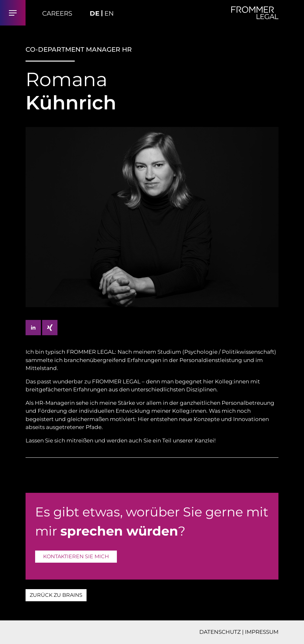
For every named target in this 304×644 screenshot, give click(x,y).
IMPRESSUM (262, 632)
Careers (57, 13)
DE (95, 13)
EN (109, 13)
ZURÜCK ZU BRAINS (56, 595)
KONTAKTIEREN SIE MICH (76, 556)
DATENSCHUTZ (220, 632)
